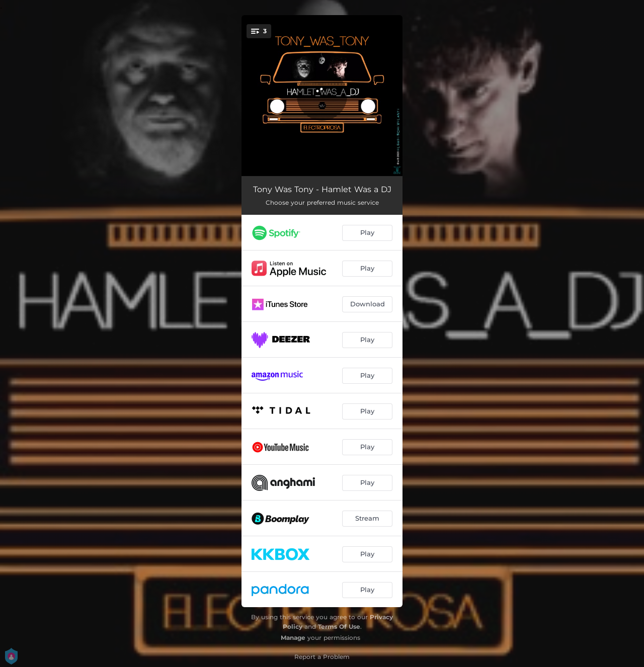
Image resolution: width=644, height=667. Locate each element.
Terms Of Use (339, 627)
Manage (293, 638)
